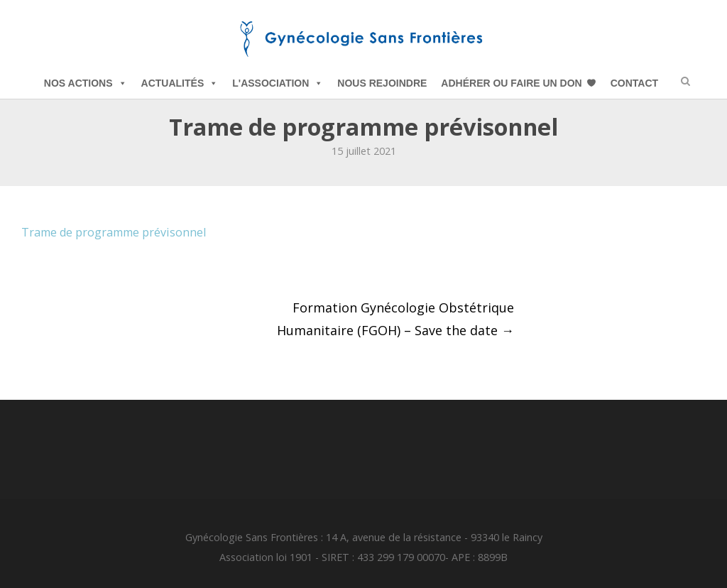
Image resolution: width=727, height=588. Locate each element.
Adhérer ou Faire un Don (511, 83)
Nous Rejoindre (382, 83)
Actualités (180, 83)
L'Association (278, 83)
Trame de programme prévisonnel (114, 232)
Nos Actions (86, 83)
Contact (634, 83)
